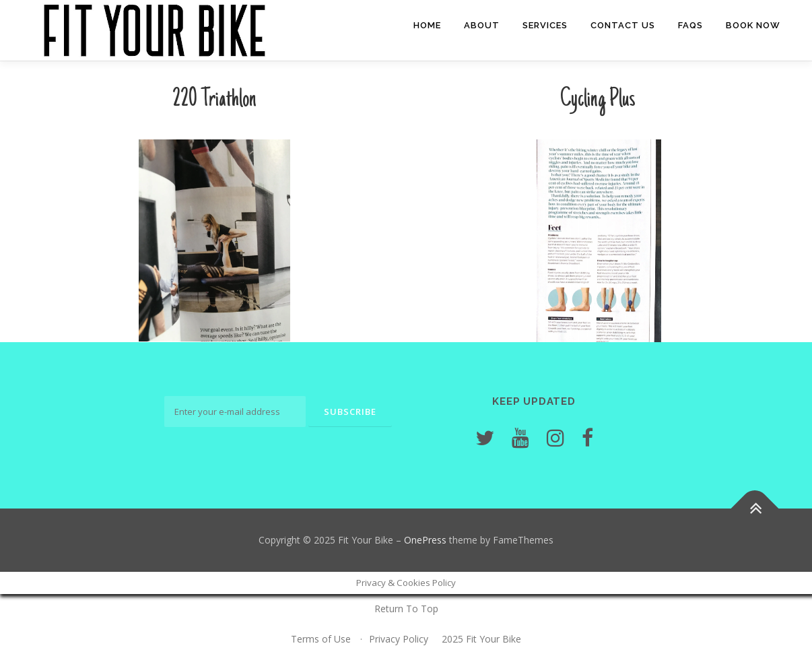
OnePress (425, 540)
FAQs (690, 25)
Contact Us (623, 25)
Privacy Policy (399, 639)
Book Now (753, 25)
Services (545, 25)
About (482, 25)
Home (427, 25)
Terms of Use (321, 639)
